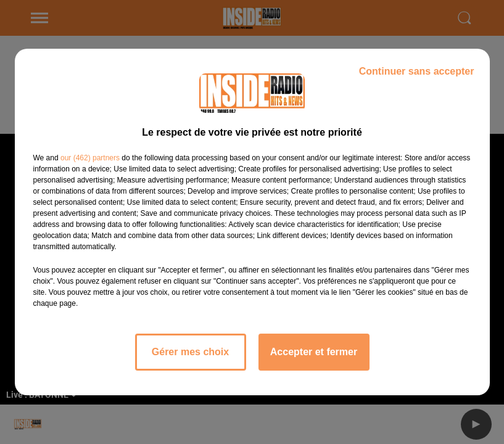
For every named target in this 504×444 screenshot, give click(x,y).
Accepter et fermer (314, 352)
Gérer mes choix (190, 352)
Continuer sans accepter (417, 71)
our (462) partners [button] (90, 158)
